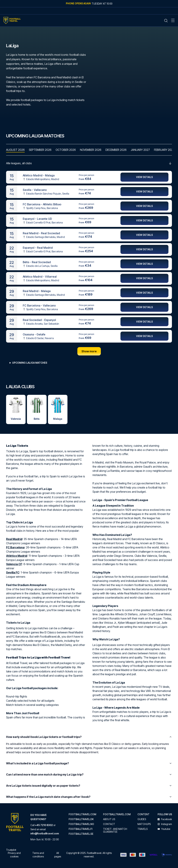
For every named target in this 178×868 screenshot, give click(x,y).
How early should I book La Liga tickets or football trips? (89, 737)
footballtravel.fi (80, 829)
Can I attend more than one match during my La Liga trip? (89, 775)
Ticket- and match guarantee (115, 830)
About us (109, 819)
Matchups (144, 824)
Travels (143, 829)
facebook (165, 819)
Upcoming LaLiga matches (30, 363)
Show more (89, 351)
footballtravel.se (81, 834)
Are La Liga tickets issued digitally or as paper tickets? (89, 786)
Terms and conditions (38, 855)
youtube (164, 829)
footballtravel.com (82, 814)
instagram (165, 824)
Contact (109, 824)
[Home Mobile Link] (12, 20)
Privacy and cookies (14, 855)
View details (144, 177)
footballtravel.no (81, 824)
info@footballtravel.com (45, 833)
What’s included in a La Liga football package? (89, 764)
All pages (58, 855)
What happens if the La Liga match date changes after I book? (89, 797)
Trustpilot (11, 850)
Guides (142, 819)
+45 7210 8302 (44, 825)
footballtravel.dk (81, 819)
